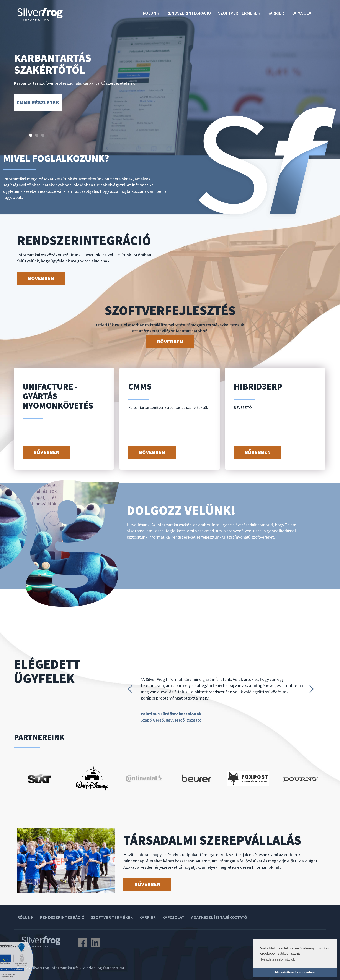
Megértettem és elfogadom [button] (295, 972)
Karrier (276, 13)
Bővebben (41, 278)
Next (313, 689)
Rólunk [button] (151, 13)
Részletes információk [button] (278, 959)
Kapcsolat (302, 13)
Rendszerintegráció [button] (189, 13)
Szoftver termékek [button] (239, 13)
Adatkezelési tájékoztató (219, 917)
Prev (131, 689)
